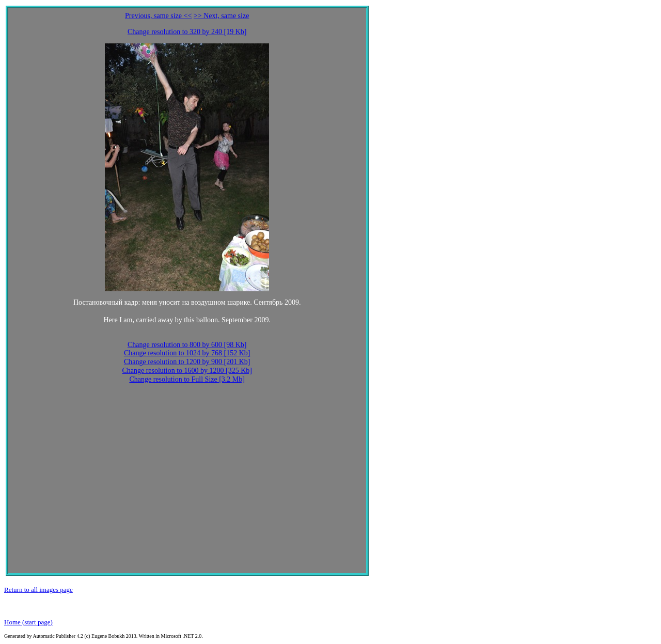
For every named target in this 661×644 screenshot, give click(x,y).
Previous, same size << (158, 16)
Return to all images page (38, 590)
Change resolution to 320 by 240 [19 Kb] (187, 32)
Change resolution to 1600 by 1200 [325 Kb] (187, 371)
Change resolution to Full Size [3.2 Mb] (187, 379)
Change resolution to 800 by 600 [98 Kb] (187, 345)
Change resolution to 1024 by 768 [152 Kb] (187, 353)
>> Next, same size (222, 16)
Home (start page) (28, 622)
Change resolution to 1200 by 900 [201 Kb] (187, 362)
